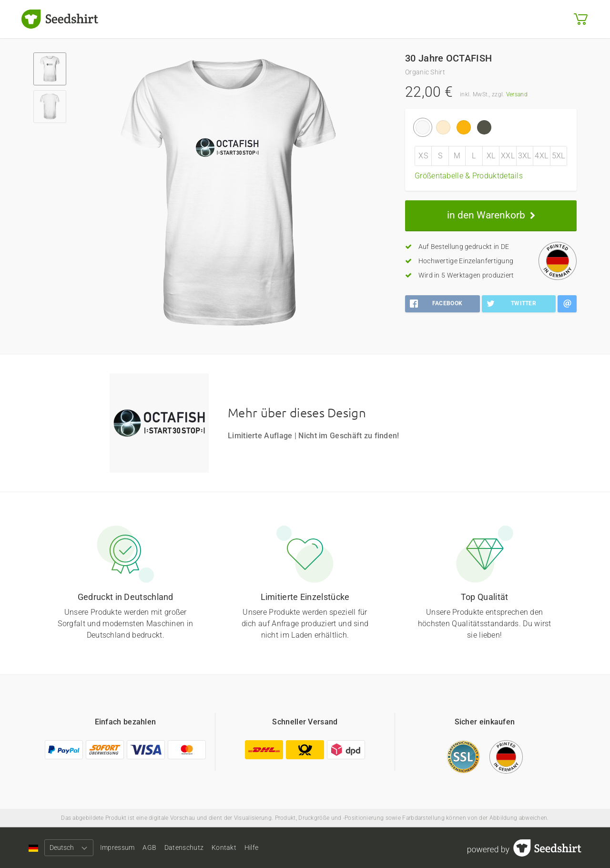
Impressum (125, 847)
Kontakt (255, 847)
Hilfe (291, 847)
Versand (517, 94)
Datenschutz (208, 847)
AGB (165, 847)
